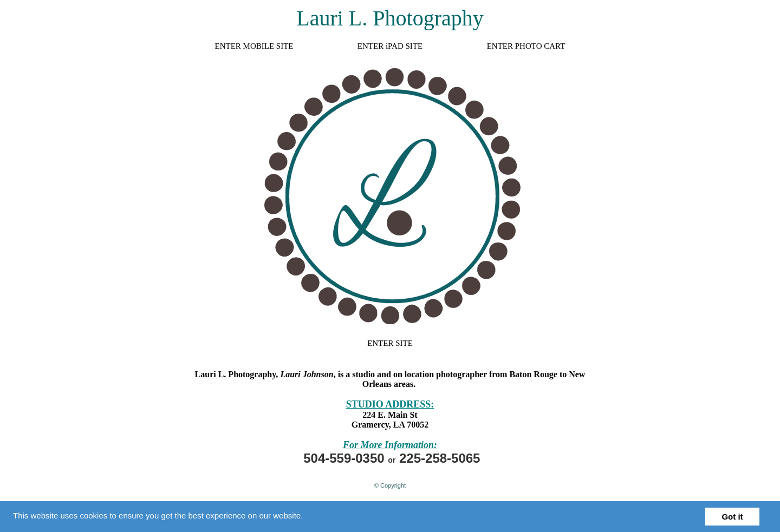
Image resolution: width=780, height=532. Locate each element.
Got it (732, 517)
